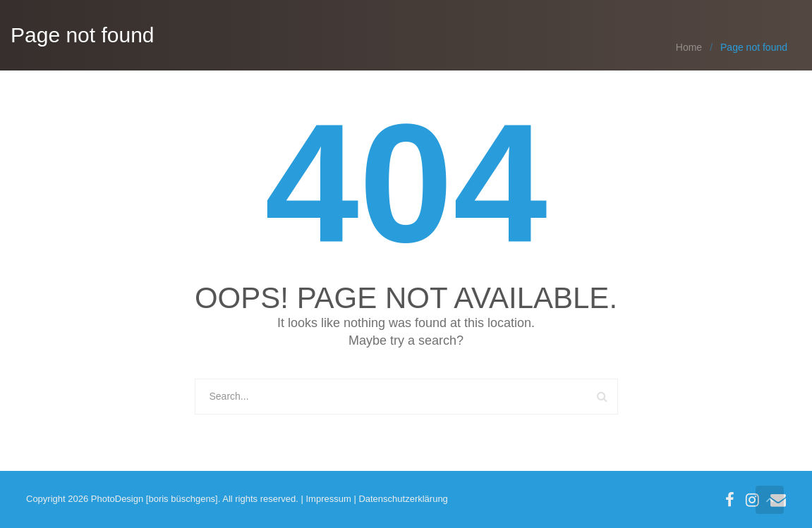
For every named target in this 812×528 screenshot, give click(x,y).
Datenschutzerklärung (403, 499)
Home (689, 47)
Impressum (328, 499)
